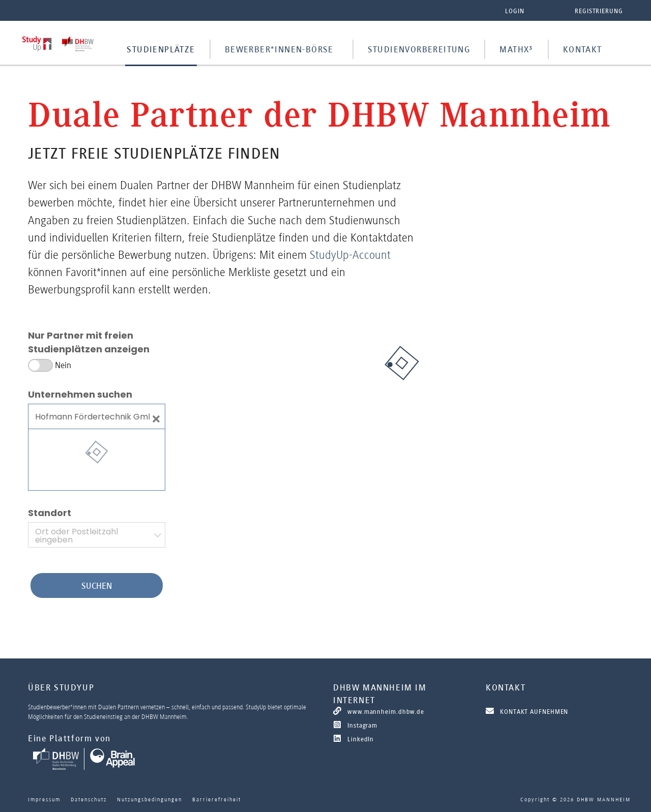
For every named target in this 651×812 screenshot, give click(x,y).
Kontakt (583, 49)
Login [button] (515, 11)
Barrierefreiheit (217, 799)
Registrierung (599, 11)
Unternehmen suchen (80, 394)
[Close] (156, 416)
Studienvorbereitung (419, 49)
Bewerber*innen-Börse (279, 49)
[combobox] (97, 535)
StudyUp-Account (350, 255)
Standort (50, 513)
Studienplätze (161, 49)
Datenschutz (89, 799)
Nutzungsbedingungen (150, 799)
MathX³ (516, 49)
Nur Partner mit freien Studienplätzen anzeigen (89, 342)
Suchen (97, 586)
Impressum (44, 799)
